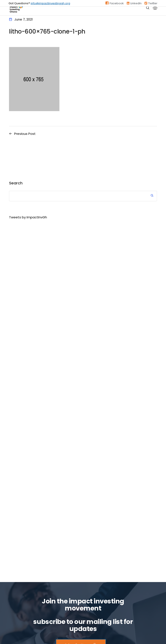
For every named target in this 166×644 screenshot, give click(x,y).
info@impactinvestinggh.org (50, 3)
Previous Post (25, 134)
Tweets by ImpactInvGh (28, 217)
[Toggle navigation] (155, 8)
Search (16, 183)
